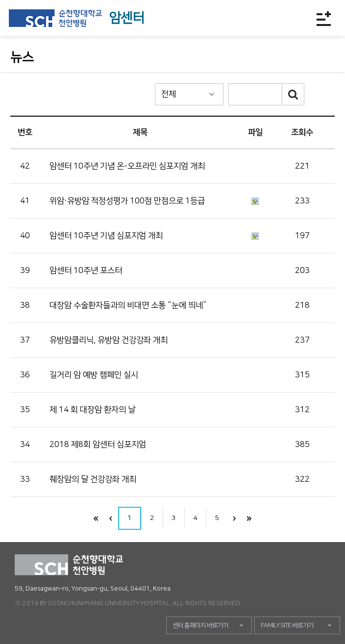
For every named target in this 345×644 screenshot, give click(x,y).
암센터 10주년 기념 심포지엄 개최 (106, 236)
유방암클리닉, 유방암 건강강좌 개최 (109, 340)
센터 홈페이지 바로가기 (200, 625)
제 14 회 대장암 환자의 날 (92, 410)
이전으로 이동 (111, 518)
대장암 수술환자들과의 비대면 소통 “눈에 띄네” (128, 305)
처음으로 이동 (96, 518)
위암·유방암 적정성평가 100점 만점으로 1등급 (127, 201)
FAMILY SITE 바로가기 (287, 625)
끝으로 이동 (249, 518)
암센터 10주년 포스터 (86, 271)
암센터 (126, 18)
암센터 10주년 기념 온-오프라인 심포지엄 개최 (127, 166)
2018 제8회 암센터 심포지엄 (98, 445)
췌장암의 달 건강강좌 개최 (93, 479)
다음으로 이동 (235, 518)
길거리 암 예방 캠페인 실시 (94, 375)
